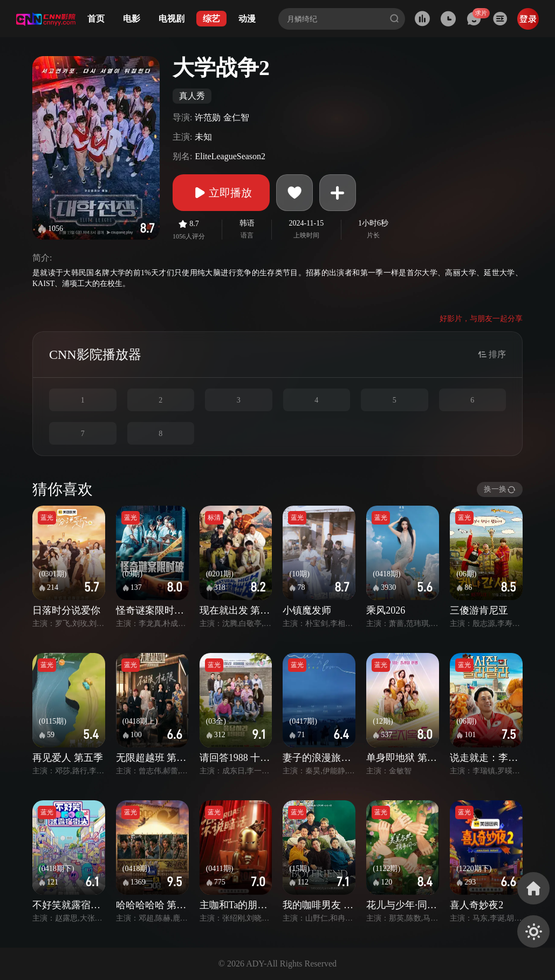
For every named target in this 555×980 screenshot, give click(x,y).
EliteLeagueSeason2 (230, 156)
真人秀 (192, 96)
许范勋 (208, 117)
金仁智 (236, 117)
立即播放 (221, 193)
